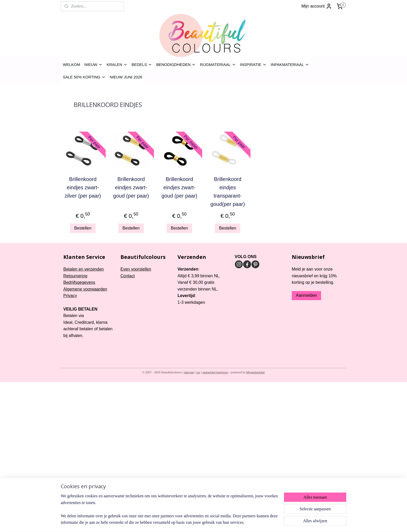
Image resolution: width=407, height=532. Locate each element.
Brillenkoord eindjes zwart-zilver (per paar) (83, 187)
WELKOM (72, 65)
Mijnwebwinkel (256, 372)
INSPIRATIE (253, 65)
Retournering (75, 276)
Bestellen (83, 228)
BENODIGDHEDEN (176, 65)
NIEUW (93, 65)
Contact (128, 276)
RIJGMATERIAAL (218, 65)
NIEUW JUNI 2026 (126, 77)
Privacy (70, 296)
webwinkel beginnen (215, 372)
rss (198, 372)
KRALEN (117, 65)
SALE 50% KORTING (84, 77)
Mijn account (317, 6)
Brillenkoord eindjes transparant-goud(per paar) (228, 192)
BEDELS (142, 65)
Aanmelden (306, 295)
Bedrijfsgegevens (79, 282)
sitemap (189, 372)
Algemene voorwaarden (85, 289)
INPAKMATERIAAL (290, 65)
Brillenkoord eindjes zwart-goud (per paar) (131, 187)
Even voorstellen (136, 269)
